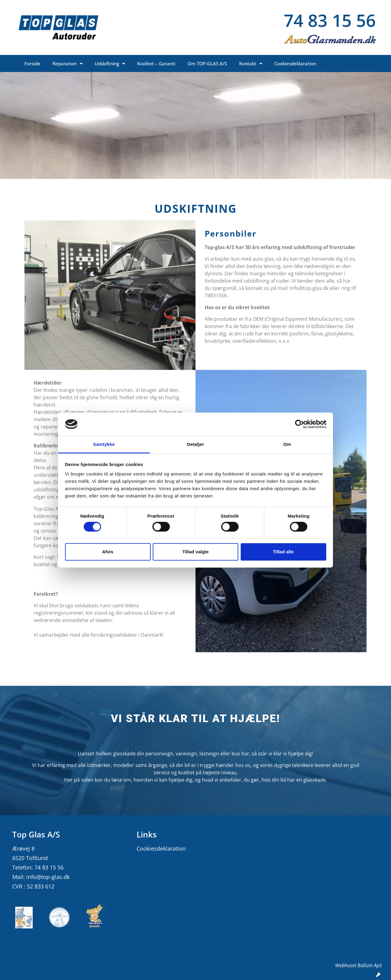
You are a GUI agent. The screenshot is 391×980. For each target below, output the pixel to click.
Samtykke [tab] (104, 444)
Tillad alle (283, 552)
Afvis (108, 552)
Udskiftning (110, 64)
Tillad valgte (195, 552)
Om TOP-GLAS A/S (207, 63)
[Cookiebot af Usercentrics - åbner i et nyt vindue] (300, 424)
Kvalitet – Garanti (156, 63)
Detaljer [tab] (195, 444)
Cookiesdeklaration (295, 63)
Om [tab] (287, 444)
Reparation (68, 64)
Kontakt (251, 64)
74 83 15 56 (330, 20)
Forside (32, 63)
